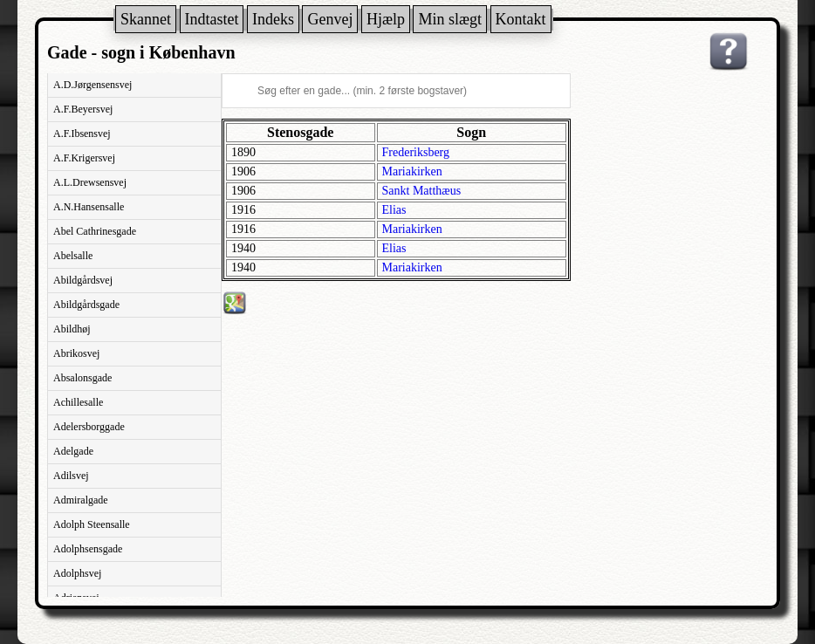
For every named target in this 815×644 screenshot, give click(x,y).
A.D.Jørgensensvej (92, 85)
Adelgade (73, 451)
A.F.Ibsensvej (82, 134)
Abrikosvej (76, 353)
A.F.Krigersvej (84, 158)
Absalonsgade (82, 378)
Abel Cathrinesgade (95, 231)
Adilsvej (71, 476)
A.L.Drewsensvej (90, 182)
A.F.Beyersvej (83, 109)
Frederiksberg (416, 152)
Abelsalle (73, 256)
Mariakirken (412, 171)
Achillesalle (78, 402)
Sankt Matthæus (422, 191)
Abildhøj (72, 329)
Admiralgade (81, 500)
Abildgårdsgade (86, 305)
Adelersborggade (89, 427)
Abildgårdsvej (83, 280)
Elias (394, 210)
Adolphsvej (77, 573)
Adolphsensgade (88, 549)
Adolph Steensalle (92, 524)
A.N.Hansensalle (89, 207)
